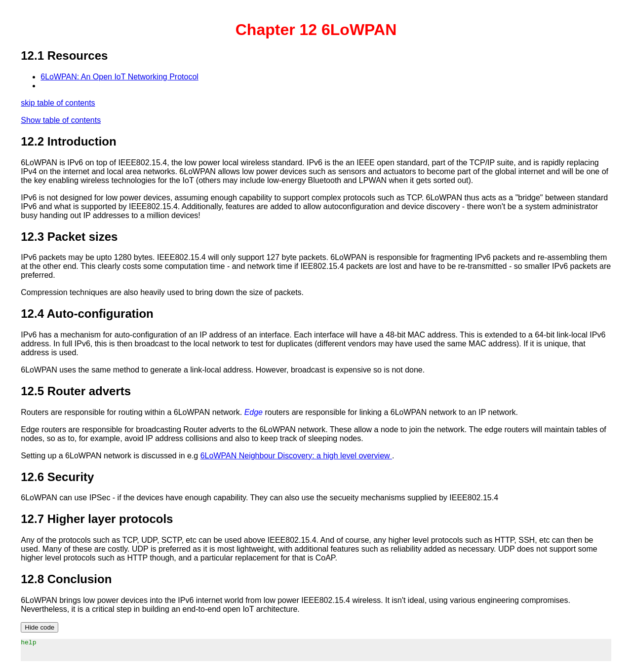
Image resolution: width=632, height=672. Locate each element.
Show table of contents (61, 120)
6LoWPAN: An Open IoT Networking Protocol (119, 77)
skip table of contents (58, 103)
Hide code (39, 627)
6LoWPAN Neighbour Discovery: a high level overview (296, 456)
